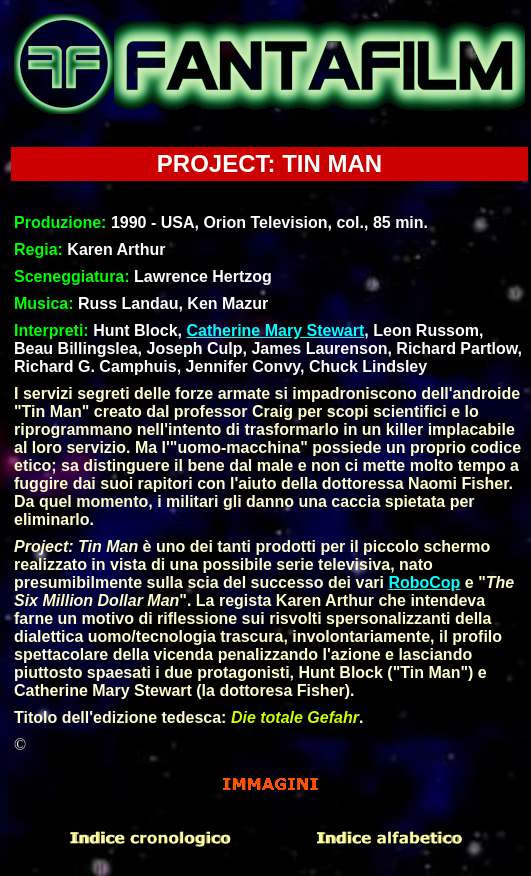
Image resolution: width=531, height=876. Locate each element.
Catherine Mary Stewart (275, 330)
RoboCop (424, 582)
